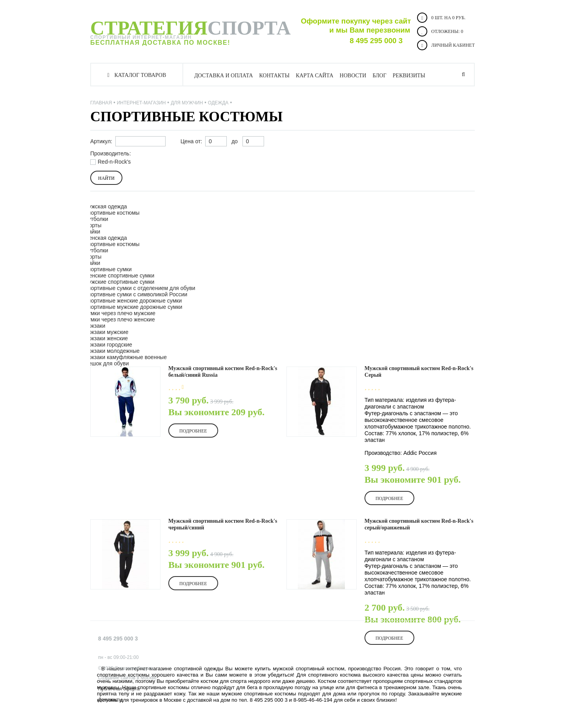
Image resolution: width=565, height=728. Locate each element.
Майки (92, 232)
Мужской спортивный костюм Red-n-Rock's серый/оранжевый (419, 524)
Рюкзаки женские (106, 338)
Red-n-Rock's (114, 162)
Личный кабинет (446, 45)
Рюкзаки (95, 326)
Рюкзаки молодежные (112, 351)
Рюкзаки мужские (106, 332)
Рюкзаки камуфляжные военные (125, 357)
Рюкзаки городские (108, 345)
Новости (353, 76)
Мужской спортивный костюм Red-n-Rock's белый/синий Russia (223, 372)
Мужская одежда (106, 206)
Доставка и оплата (224, 76)
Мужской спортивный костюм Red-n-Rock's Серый (419, 372)
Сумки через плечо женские (119, 319)
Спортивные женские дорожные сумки (133, 301)
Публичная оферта (119, 689)
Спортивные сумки (108, 269)
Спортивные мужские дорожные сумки (133, 307)
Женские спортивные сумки (119, 276)
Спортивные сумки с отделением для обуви (140, 288)
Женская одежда (106, 238)
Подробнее (193, 431)
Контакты (274, 76)
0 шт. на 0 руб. (441, 18)
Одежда (218, 103)
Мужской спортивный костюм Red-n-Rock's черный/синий (223, 524)
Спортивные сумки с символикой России (136, 294)
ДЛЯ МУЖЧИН (187, 103)
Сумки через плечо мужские (120, 313)
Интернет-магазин (141, 103)
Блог (379, 76)
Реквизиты (409, 76)
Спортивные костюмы (112, 213)
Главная (101, 103)
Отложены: (440, 31)
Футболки (96, 219)
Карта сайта (315, 76)
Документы (110, 700)
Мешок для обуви (106, 363)
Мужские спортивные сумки (119, 282)
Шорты (93, 225)
